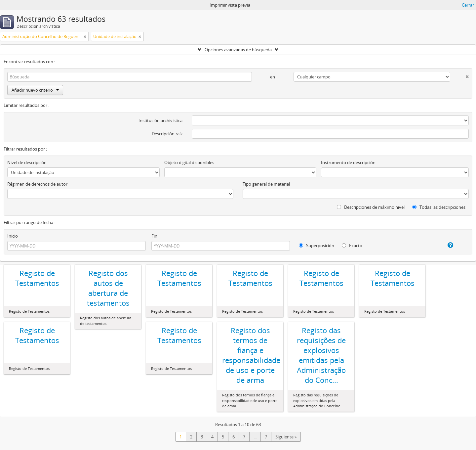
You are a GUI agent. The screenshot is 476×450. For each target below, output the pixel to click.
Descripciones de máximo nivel (371, 207)
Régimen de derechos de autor (37, 184)
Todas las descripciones (439, 207)
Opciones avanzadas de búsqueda (238, 50)
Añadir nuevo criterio (35, 90)
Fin (154, 236)
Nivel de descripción (27, 162)
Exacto (352, 246)
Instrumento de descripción (348, 162)
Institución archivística (160, 120)
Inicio (13, 236)
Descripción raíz (167, 134)
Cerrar (468, 5)
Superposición (317, 246)
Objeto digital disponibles (189, 162)
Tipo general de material (266, 184)
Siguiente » (286, 437)
